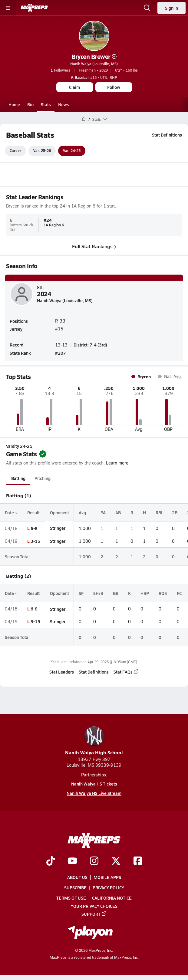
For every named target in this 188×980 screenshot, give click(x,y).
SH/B (98, 593)
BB (116, 593)
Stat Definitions (167, 135)
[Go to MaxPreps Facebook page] (138, 861)
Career (15, 151)
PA (103, 513)
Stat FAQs (126, 672)
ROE (163, 593)
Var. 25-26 (42, 151)
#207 (61, 353)
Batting (18, 478)
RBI (159, 513)
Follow (114, 87)
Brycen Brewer (94, 56)
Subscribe (75, 887)
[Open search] (147, 8)
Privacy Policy (108, 887)
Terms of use (71, 898)
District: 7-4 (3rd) (90, 344)
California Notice (112, 898)
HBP (145, 593)
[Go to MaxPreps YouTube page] (72, 861)
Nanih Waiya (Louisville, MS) (94, 64)
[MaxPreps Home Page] (84, 119)
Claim (74, 87)
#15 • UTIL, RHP (94, 77)
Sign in (172, 8)
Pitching (43, 478)
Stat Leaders (62, 672)
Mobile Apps (107, 877)
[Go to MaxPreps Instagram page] (94, 861)
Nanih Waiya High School (94, 741)
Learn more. (118, 463)
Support (94, 914)
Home (14, 104)
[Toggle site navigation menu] (8, 8)
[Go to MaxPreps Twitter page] (116, 861)
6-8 (34, 528)
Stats (46, 104)
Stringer (58, 528)
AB (118, 513)
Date (11, 513)
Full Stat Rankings (94, 246)
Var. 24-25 (72, 151)
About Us (77, 877)
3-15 (35, 541)
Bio (30, 104)
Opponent (59, 513)
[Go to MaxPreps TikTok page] (51, 861)
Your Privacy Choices (94, 906)
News (64, 104)
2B (175, 513)
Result (33, 513)
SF (81, 593)
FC (179, 593)
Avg (82, 513)
